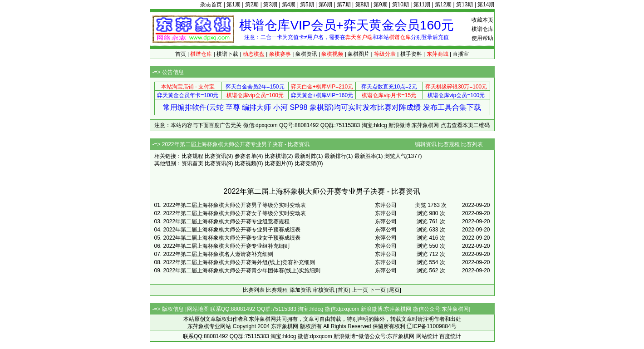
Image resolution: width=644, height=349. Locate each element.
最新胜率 (365, 156)
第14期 (486, 5)
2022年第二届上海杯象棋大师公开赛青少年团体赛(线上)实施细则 (242, 270)
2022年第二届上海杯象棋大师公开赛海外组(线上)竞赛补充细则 (239, 262)
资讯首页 (192, 163)
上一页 (360, 290)
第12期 (443, 5)
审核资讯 (324, 290)
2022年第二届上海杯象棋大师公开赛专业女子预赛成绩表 (232, 238)
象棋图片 (359, 54)
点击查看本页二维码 (465, 125)
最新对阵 (305, 156)
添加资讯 (300, 290)
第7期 (344, 5)
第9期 (381, 5)
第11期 (422, 5)
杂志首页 (211, 5)
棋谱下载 (227, 54)
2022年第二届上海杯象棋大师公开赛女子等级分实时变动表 (235, 213)
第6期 (326, 5)
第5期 (307, 5)
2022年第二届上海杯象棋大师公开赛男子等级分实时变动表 (235, 205)
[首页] (343, 290)
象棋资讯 (306, 54)
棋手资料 (411, 54)
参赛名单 (246, 156)
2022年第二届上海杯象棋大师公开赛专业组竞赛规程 (227, 221)
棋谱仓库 (482, 29)
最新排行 (335, 156)
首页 (181, 54)
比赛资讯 (216, 156)
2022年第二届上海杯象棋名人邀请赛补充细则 (219, 254)
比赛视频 (246, 163)
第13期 (465, 5)
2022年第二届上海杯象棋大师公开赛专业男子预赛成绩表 (232, 230)
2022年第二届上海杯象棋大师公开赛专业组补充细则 (227, 246)
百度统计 (450, 336)
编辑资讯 (426, 144)
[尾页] (394, 290)
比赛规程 (449, 144)
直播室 (461, 54)
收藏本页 (482, 20)
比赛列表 (472, 144)
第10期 (401, 5)
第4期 (289, 5)
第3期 (270, 5)
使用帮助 (482, 38)
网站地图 (198, 309)
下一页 (378, 290)
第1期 (234, 5)
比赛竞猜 (305, 163)
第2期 (252, 5)
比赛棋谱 (275, 156)
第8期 (362, 5)
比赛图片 (275, 163)
